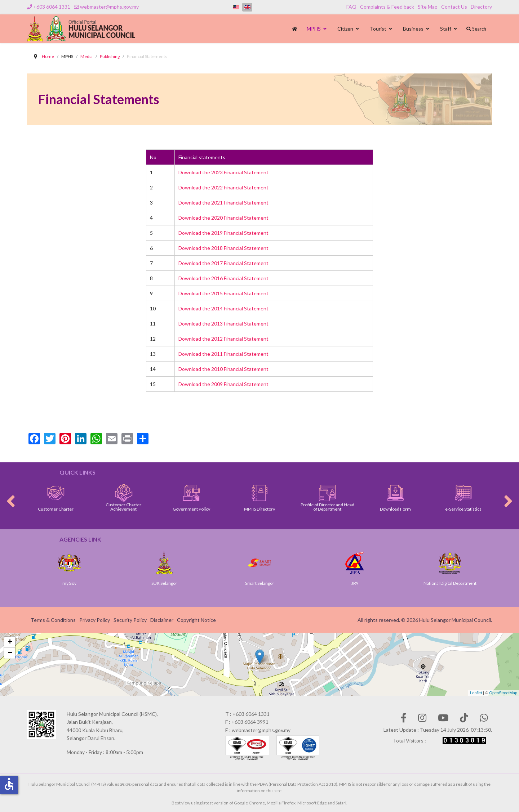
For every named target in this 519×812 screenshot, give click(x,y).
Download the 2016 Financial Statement (223, 278)
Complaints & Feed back (387, 7)
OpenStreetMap (503, 693)
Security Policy (130, 620)
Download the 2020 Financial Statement (223, 218)
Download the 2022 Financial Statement (223, 187)
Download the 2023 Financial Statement (223, 172)
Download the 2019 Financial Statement (223, 233)
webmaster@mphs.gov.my (109, 7)
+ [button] (10, 642)
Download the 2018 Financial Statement (223, 248)
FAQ (351, 7)
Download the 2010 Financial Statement (223, 369)
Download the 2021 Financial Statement (223, 203)
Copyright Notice (196, 620)
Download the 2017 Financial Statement (223, 263)
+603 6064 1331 (52, 7)
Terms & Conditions (53, 620)
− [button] (10, 653)
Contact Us (454, 7)
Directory (481, 7)
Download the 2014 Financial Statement (223, 308)
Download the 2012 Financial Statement (223, 339)
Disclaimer (162, 620)
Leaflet (476, 693)
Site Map (428, 7)
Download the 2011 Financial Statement (223, 354)
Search (476, 29)
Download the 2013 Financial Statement (223, 324)
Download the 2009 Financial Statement (223, 384)
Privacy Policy (95, 620)
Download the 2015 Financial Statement (223, 293)
